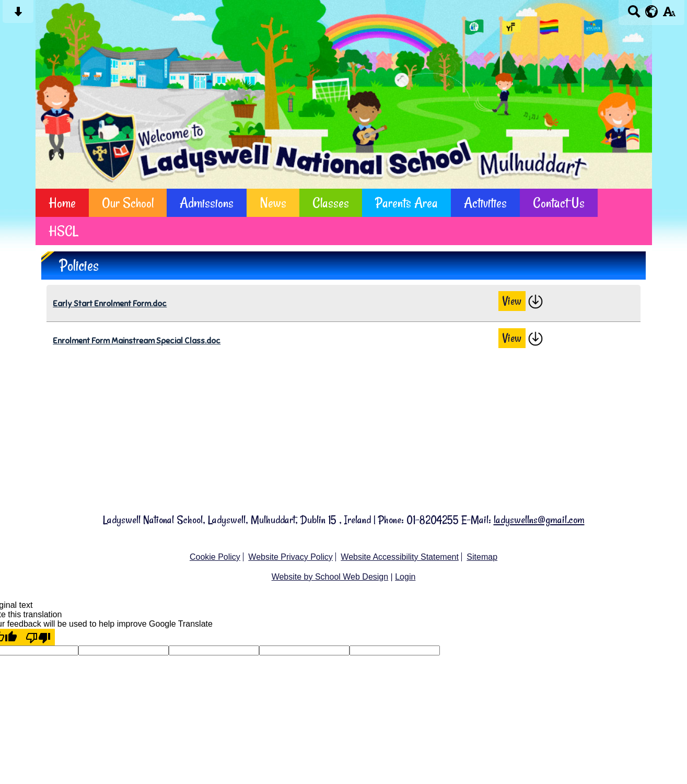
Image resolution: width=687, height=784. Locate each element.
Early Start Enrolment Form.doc (110, 303)
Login (405, 577)
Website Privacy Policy (290, 557)
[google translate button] (652, 11)
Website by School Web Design (330, 577)
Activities (485, 203)
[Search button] (634, 15)
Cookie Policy (215, 557)
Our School (128, 203)
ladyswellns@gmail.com (539, 520)
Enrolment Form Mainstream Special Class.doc (137, 341)
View (512, 301)
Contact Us (559, 203)
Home (62, 203)
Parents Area (406, 203)
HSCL (63, 231)
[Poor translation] (38, 637)
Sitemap (482, 557)
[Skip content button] (18, 15)
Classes (331, 203)
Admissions (207, 203)
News (273, 203)
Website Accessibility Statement (400, 557)
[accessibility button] (669, 15)
